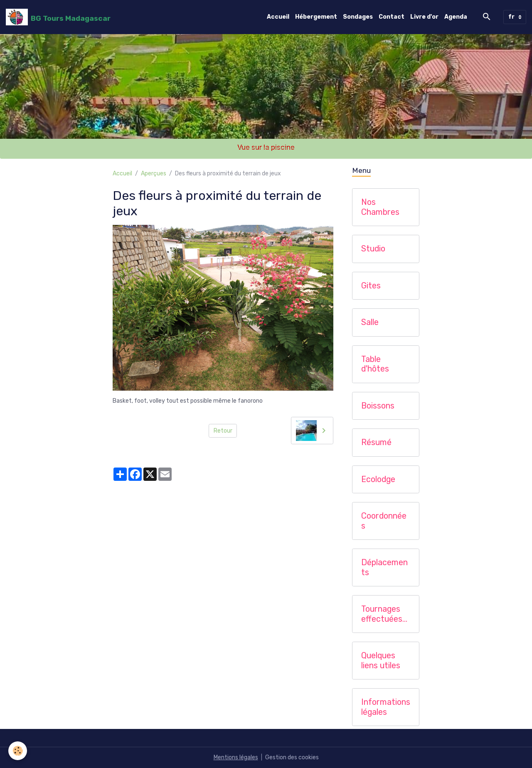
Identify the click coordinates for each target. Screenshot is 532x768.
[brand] (58, 17)
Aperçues (154, 174)
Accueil (278, 17)
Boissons (378, 406)
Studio (373, 249)
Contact (392, 17)
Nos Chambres (380, 207)
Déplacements (384, 567)
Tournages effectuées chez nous (382, 614)
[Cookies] (18, 751)
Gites (371, 286)
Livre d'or (424, 17)
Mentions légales (236, 757)
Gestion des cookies (292, 757)
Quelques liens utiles (381, 661)
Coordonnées (384, 521)
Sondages (358, 17)
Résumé (376, 442)
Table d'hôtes (375, 364)
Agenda (456, 17)
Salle (370, 322)
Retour (223, 431)
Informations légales (386, 707)
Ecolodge (378, 479)
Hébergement (316, 17)
